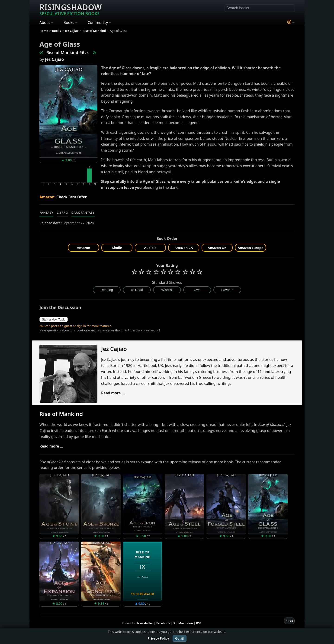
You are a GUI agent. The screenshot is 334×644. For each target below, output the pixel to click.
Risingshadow (71, 9)
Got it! (179, 638)
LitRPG (62, 212)
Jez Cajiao (54, 59)
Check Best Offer (72, 197)
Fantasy (46, 212)
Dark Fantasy (83, 212)
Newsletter (145, 623)
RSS (199, 623)
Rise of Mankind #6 (65, 52)
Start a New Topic (54, 319)
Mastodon (186, 623)
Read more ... (113, 393)
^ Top (289, 621)
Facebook (163, 623)
